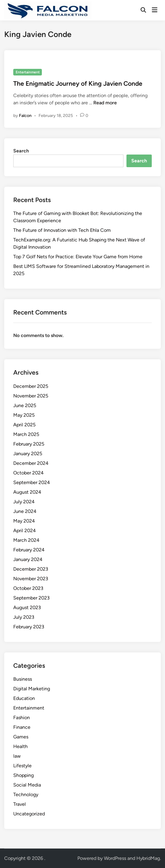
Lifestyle (22, 766)
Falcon (25, 116)
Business (23, 679)
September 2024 (32, 482)
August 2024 (27, 492)
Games (21, 737)
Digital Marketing (32, 689)
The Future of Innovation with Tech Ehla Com (62, 230)
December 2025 (31, 386)
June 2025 (25, 405)
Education (24, 698)
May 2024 (24, 521)
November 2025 (31, 396)
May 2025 (24, 415)
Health (20, 746)
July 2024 (24, 502)
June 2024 (25, 511)
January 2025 (28, 454)
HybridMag (148, 858)
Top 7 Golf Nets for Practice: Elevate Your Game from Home (78, 257)
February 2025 (29, 444)
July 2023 (24, 617)
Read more (105, 103)
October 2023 (28, 588)
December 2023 (31, 569)
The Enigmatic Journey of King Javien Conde (78, 83)
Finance (22, 727)
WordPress (115, 858)
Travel (20, 804)
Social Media (27, 785)
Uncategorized (29, 814)
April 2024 (25, 531)
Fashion (22, 718)
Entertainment (28, 72)
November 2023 (31, 579)
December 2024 (31, 463)
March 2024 (26, 540)
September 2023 (31, 598)
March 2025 (26, 434)
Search (21, 151)
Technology (26, 794)
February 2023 (29, 627)
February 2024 (29, 550)
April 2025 (24, 425)
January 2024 (28, 559)
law (17, 756)
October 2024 (28, 473)
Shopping (23, 775)
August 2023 (27, 607)
